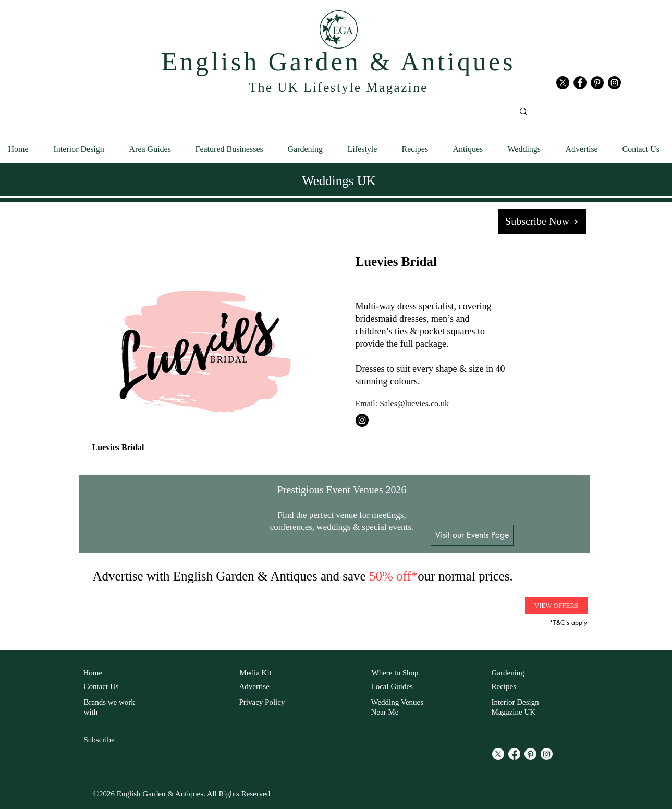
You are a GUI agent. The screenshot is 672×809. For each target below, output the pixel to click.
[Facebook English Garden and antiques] (580, 83)
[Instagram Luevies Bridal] (362, 420)
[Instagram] (547, 754)
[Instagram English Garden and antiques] (614, 83)
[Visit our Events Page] (472, 535)
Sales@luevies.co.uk (414, 403)
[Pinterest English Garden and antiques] (597, 83)
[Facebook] (514, 754)
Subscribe (99, 740)
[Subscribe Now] (542, 221)
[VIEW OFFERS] (557, 606)
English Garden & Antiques (338, 62)
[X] (563, 83)
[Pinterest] (530, 754)
